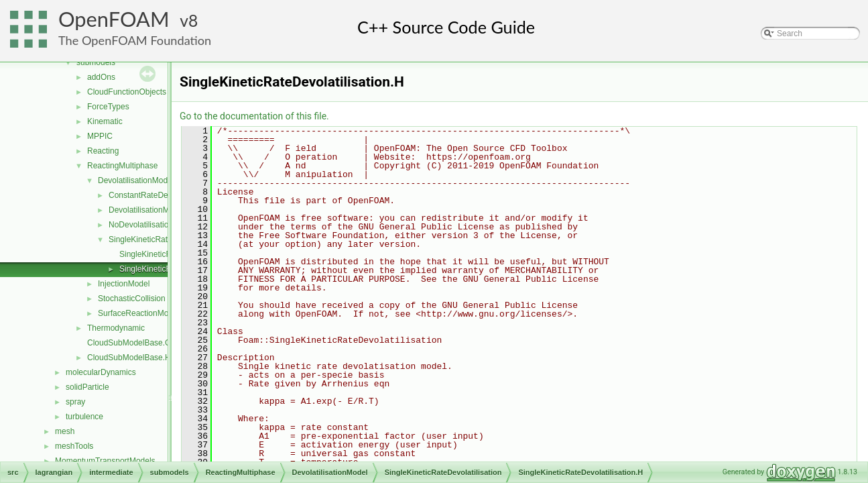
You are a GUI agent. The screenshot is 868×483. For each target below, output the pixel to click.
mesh (65, 431)
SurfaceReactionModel (138, 313)
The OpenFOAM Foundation (135, 40)
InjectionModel (124, 284)
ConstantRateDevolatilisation (160, 195)
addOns (101, 77)
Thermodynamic (116, 328)
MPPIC (100, 136)
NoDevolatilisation (141, 225)
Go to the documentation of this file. (254, 116)
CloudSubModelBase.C (129, 343)
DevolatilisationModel (136, 180)
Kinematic (105, 121)
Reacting (103, 151)
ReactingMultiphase (122, 166)
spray (75, 402)
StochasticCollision (132, 299)
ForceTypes (108, 107)
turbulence (84, 417)
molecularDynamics (101, 372)
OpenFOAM (114, 19)
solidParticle (87, 387)
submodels (96, 62)
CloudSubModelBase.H (129, 358)
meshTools (74, 446)
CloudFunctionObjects (127, 92)
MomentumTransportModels (105, 461)
